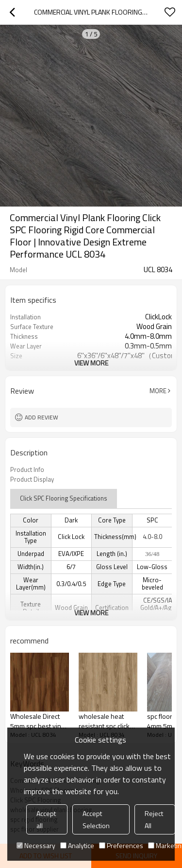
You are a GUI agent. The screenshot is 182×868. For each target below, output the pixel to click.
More (158, 391)
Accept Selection (96, 819)
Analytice (77, 845)
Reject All (154, 819)
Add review (41, 417)
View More (91, 363)
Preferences (121, 845)
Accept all (46, 819)
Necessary (36, 845)
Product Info (27, 469)
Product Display (32, 479)
